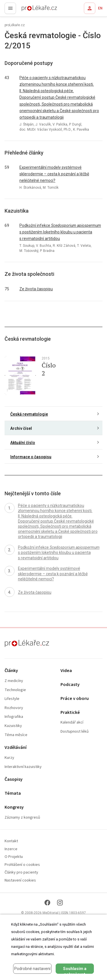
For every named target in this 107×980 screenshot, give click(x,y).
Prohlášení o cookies (22, 865)
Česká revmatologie (29, 414)
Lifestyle (12, 699)
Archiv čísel (21, 428)
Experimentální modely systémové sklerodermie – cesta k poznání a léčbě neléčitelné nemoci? (54, 174)
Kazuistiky (13, 726)
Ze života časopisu (36, 289)
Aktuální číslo (23, 443)
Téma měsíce (16, 735)
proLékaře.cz (29, 10)
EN (100, 8)
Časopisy (14, 779)
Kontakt (11, 841)
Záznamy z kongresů (22, 818)
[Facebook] (47, 903)
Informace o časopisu (31, 457)
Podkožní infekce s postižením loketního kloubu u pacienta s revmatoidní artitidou (60, 232)
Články (11, 671)
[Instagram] (60, 903)
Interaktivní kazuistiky (23, 767)
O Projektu (14, 857)
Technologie (15, 690)
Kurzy (9, 758)
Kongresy (14, 807)
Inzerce (11, 849)
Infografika (14, 717)
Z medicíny (14, 681)
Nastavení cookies (20, 881)
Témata (13, 793)
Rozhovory (14, 708)
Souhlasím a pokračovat (75, 970)
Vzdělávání (16, 748)
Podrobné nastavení (32, 969)
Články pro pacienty (21, 873)
